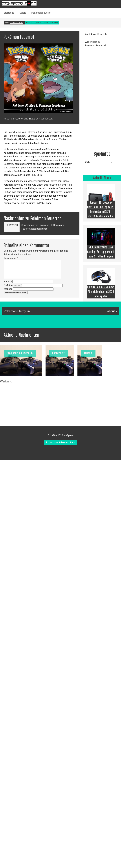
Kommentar (11, 258)
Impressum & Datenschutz (61, 442)
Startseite (9, 13)
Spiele (23, 13)
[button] (117, 4)
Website (8, 289)
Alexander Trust (17, 23)
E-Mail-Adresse (13, 285)
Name (8, 282)
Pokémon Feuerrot (41, 13)
